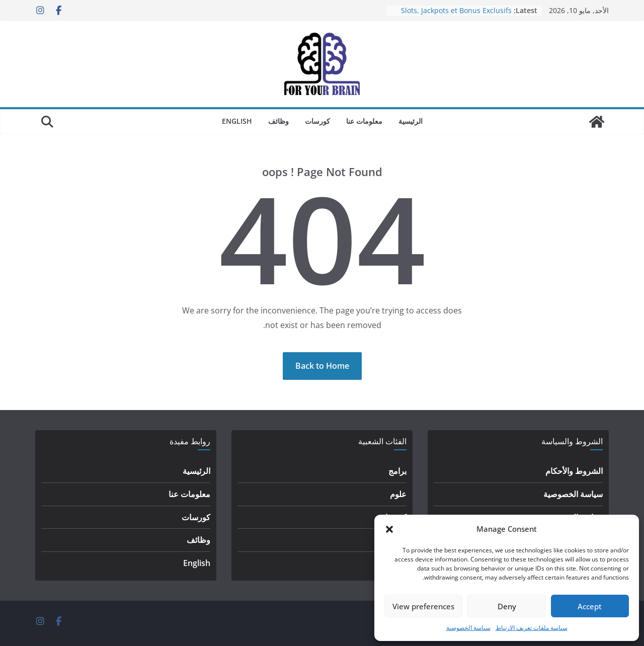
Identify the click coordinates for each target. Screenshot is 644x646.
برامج (397, 471)
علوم (398, 494)
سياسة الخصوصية (468, 628)
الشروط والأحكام (574, 471)
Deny (507, 606)
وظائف (278, 121)
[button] (389, 529)
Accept (590, 606)
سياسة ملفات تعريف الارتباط (532, 628)
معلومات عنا (364, 121)
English (237, 121)
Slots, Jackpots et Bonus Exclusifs (456, 10)
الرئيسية (411, 121)
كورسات (317, 121)
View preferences (423, 606)
